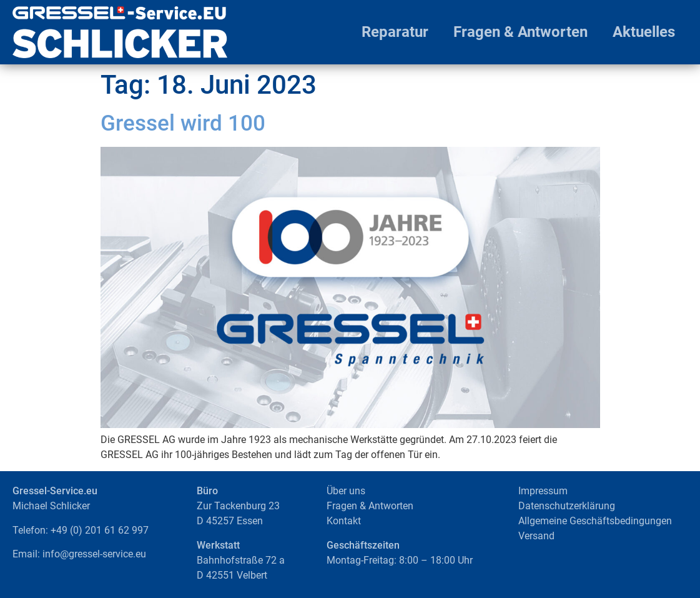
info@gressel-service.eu (94, 554)
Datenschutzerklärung (567, 506)
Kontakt (344, 521)
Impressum (543, 491)
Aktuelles (644, 32)
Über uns (346, 491)
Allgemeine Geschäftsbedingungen (595, 521)
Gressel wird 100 (183, 123)
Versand (536, 536)
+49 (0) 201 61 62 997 (100, 530)
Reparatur (395, 32)
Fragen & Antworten (520, 32)
